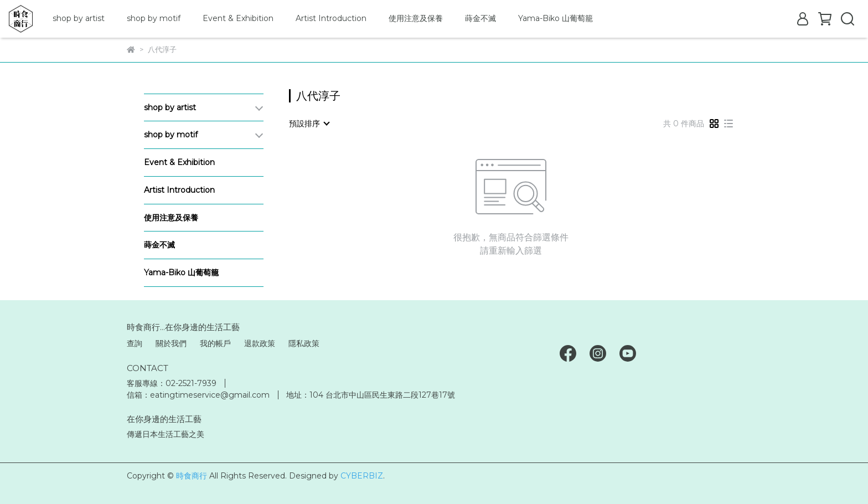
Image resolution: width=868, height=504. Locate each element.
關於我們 (171, 343)
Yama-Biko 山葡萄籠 (556, 18)
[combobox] (309, 124)
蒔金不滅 (480, 18)
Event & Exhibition (238, 18)
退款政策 (260, 343)
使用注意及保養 (416, 18)
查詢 (135, 343)
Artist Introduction (331, 18)
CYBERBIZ (362, 476)
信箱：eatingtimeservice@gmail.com (198, 395)
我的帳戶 (215, 343)
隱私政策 (304, 343)
